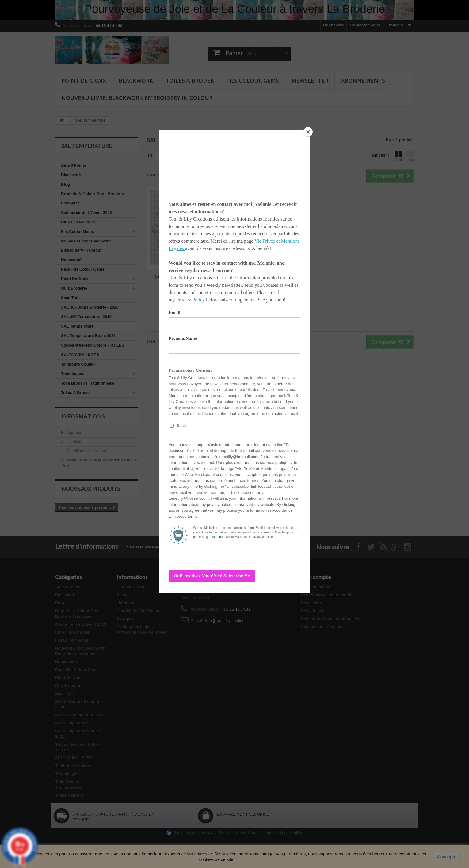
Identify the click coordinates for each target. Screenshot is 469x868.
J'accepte (447, 857)
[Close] (308, 132)
